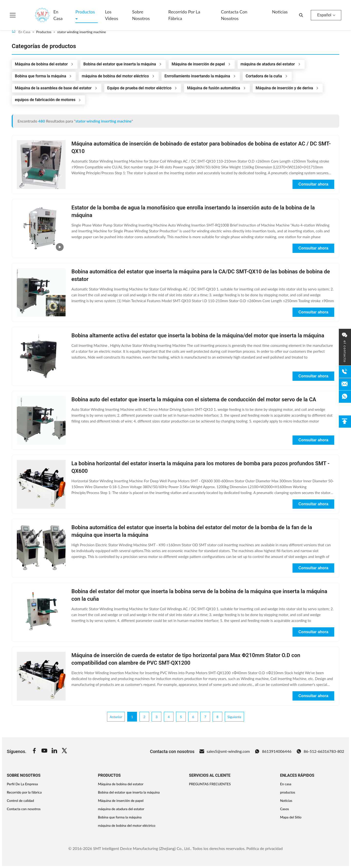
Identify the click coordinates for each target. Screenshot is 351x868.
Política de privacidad (265, 848)
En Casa (21, 32)
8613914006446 (273, 751)
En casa (58, 15)
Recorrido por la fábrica (184, 15)
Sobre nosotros (141, 15)
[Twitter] (64, 751)
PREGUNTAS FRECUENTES (210, 784)
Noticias (280, 12)
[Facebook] (34, 751)
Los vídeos (112, 15)
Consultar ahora (313, 184)
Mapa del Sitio (291, 817)
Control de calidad (20, 801)
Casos (284, 809)
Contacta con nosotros (234, 15)
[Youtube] (44, 751)
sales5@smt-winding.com (225, 751)
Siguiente (234, 717)
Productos (85, 12)
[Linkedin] (54, 751)
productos (288, 792)
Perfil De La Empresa (22, 784)
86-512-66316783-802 (320, 751)
